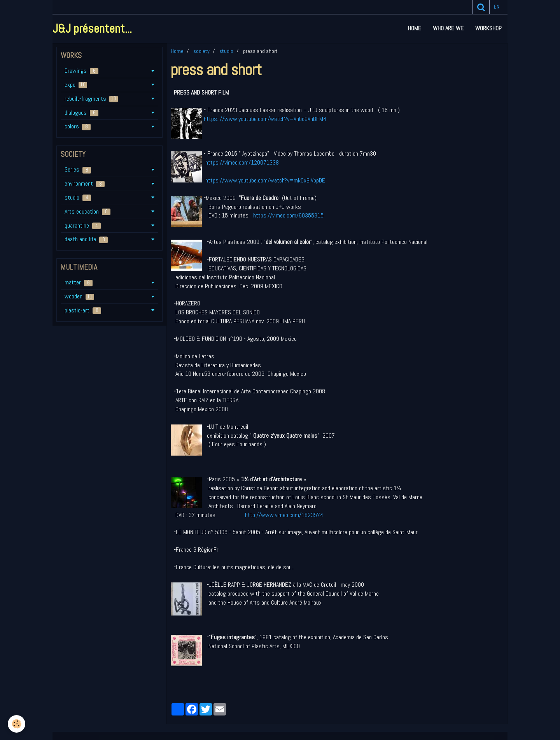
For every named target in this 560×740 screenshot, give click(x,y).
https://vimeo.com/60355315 (288, 215)
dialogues (81, 113)
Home (415, 28)
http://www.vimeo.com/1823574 (284, 515)
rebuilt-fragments (91, 99)
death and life (86, 239)
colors (78, 126)
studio (226, 51)
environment (85, 183)
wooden (79, 296)
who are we (448, 28)
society (201, 51)
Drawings (81, 71)
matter (79, 282)
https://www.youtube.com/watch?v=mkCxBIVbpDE (265, 180)
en (497, 7)
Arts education (87, 211)
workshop (488, 28)
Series (78, 169)
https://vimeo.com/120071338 (242, 162)
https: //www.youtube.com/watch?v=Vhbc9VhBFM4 (265, 119)
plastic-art (83, 310)
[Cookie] (17, 724)
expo (76, 85)
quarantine (83, 225)
